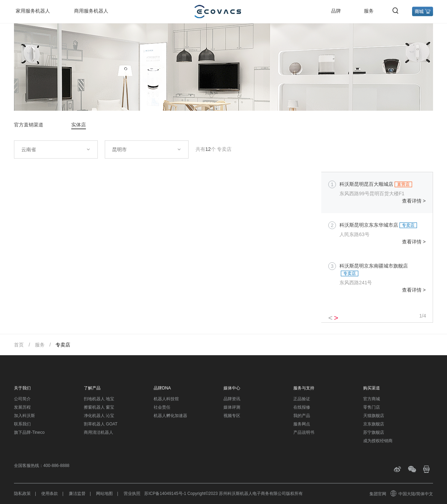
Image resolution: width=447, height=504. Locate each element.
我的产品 (302, 416)
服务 (369, 11)
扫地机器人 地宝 (99, 399)
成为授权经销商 (378, 441)
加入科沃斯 (24, 416)
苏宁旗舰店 (374, 432)
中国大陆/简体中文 (412, 494)
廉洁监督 (77, 494)
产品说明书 (304, 432)
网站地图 (104, 494)
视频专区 (232, 416)
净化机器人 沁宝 (99, 416)
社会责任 (162, 407)
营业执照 (132, 494)
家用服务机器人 (33, 11)
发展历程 (22, 407)
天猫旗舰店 (374, 416)
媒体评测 (232, 407)
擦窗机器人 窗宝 (99, 407)
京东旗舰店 (374, 424)
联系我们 (22, 424)
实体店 (79, 125)
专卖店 (63, 345)
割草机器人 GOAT (101, 424)
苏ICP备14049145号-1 (165, 494)
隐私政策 (22, 494)
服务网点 (302, 424)
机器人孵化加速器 (170, 416)
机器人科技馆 (166, 399)
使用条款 (50, 494)
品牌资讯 (232, 399)
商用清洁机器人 (98, 432)
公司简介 (22, 399)
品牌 (336, 11)
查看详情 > (414, 201)
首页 (19, 345)
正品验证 (302, 399)
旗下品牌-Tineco (29, 432)
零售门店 (372, 407)
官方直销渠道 (29, 125)
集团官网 (378, 494)
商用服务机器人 (91, 11)
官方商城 (372, 399)
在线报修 (302, 407)
